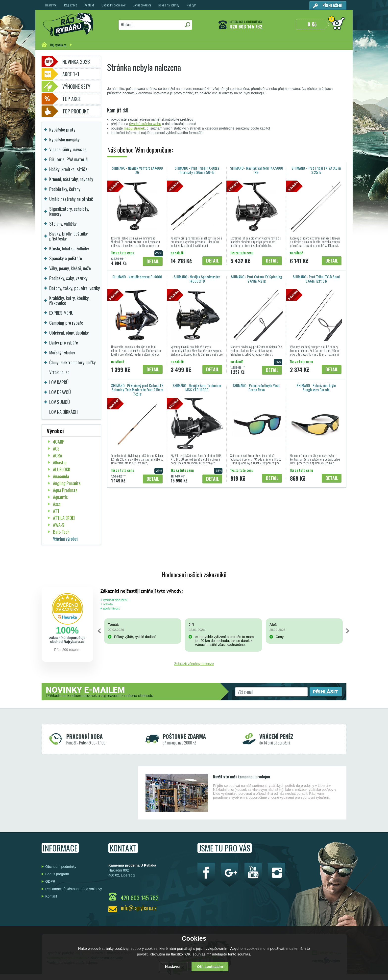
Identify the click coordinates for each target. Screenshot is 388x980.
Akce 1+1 (71, 74)
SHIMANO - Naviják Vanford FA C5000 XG (257, 170)
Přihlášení (332, 5)
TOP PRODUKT (76, 111)
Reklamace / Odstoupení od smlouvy (74, 889)
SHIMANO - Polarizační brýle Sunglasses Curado (316, 387)
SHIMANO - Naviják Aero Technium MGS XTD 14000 (197, 387)
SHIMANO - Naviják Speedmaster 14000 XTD (197, 279)
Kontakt (89, 5)
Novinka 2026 (76, 62)
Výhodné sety (76, 86)
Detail (153, 261)
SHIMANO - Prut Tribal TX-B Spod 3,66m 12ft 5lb (316, 279)
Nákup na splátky (169, 5)
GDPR (50, 881)
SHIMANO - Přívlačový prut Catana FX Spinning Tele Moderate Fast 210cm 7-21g (137, 390)
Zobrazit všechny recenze (194, 664)
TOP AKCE (72, 99)
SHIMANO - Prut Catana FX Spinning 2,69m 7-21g (256, 279)
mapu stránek (134, 128)
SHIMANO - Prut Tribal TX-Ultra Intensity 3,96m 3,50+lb (197, 170)
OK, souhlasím (210, 967)
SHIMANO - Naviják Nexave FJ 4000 (137, 277)
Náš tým (191, 5)
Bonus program (142, 5)
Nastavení (174, 967)
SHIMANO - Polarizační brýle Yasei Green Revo (257, 387)
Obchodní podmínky (113, 5)
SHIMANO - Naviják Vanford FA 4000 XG (137, 170)
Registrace (71, 5)
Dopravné (51, 5)
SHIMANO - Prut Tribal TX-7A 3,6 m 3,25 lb (316, 170)
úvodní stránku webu (145, 124)
